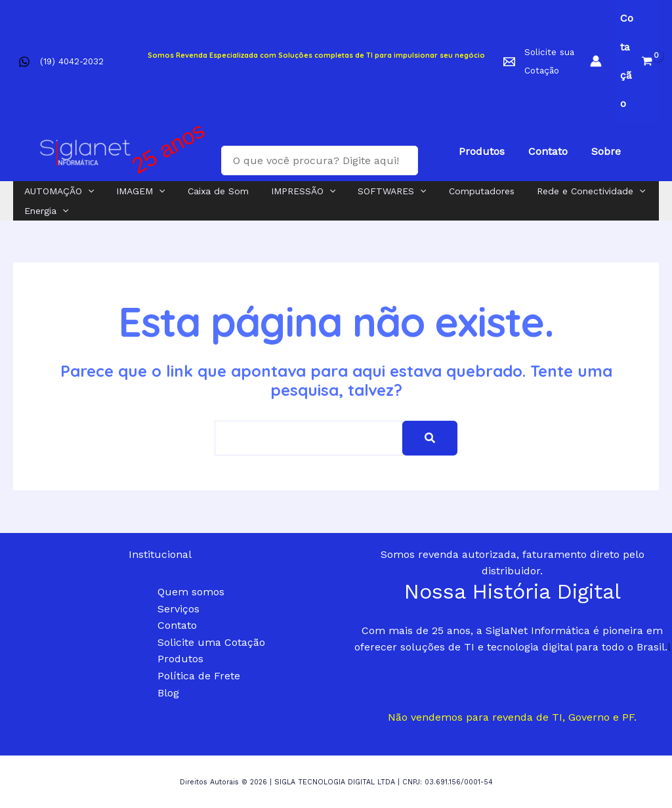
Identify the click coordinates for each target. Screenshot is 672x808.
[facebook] (27, 62)
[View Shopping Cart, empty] (637, 61)
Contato (177, 625)
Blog (168, 693)
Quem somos (191, 592)
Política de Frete (199, 676)
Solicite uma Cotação (211, 642)
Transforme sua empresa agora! (512, 682)
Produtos (180, 659)
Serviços (178, 609)
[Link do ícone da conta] (596, 61)
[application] (86, 191)
